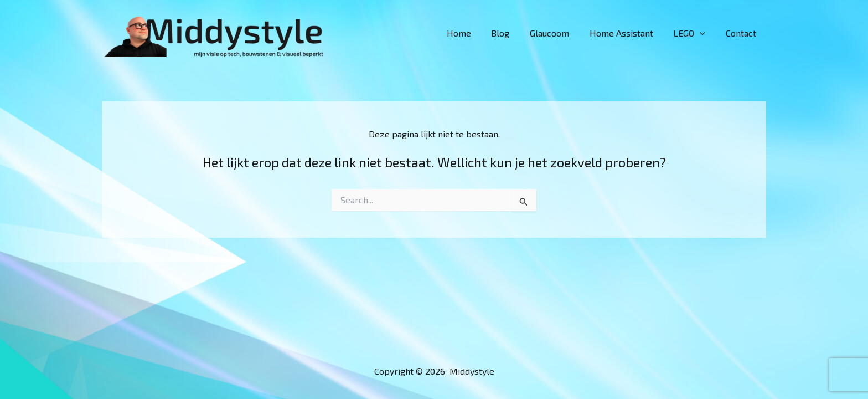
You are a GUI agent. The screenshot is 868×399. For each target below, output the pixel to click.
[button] (704, 33)
